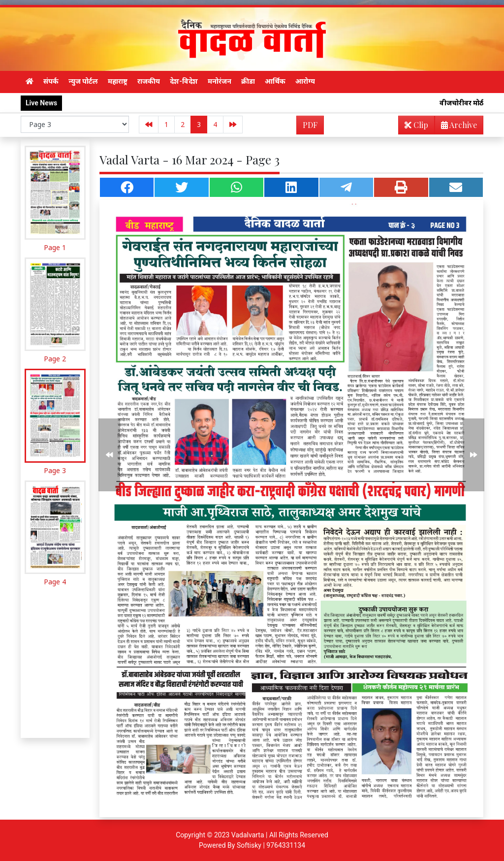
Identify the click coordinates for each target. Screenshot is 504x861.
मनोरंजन (220, 81)
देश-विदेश (184, 81)
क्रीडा (248, 81)
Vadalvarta (248, 835)
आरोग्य (305, 81)
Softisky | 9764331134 (271, 845)
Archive (456, 127)
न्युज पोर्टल (83, 81)
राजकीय (149, 81)
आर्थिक (275, 81)
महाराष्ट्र (118, 81)
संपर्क (51, 81)
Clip (416, 125)
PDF (310, 125)
